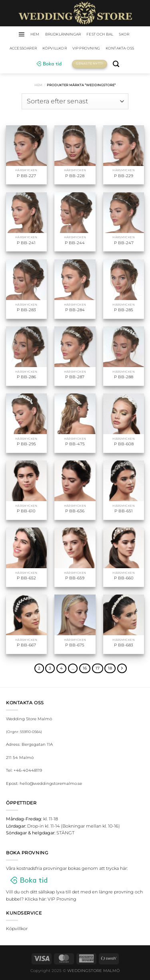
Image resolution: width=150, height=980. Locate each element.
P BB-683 (124, 645)
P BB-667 (26, 645)
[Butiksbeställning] (75, 101)
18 (110, 668)
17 (98, 668)
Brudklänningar (63, 34)
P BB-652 (26, 578)
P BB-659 (75, 578)
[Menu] (21, 34)
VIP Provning (86, 48)
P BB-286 (26, 377)
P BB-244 (75, 243)
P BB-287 (75, 377)
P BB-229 (124, 176)
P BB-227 (26, 176)
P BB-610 (26, 511)
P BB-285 (124, 310)
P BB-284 (75, 310)
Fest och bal (100, 34)
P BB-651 (124, 511)
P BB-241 (26, 243)
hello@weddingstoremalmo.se (51, 783)
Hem (38, 85)
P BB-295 (26, 444)
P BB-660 (124, 578)
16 (85, 668)
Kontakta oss (120, 48)
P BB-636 (75, 511)
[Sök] (116, 64)
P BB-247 (124, 243)
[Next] (122, 668)
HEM (35, 34)
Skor (124, 34)
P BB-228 (75, 176)
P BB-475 (75, 444)
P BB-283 (26, 310)
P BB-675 (75, 645)
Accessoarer (23, 48)
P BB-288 (124, 377)
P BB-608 (124, 444)
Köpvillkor (55, 48)
